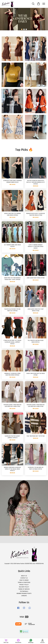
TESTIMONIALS (24, 591)
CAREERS (24, 596)
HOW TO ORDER (24, 580)
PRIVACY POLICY (24, 585)
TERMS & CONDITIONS (24, 582)
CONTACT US (24, 578)
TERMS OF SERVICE (24, 589)
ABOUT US (24, 576)
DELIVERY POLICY (24, 587)
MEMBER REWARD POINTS (24, 593)
